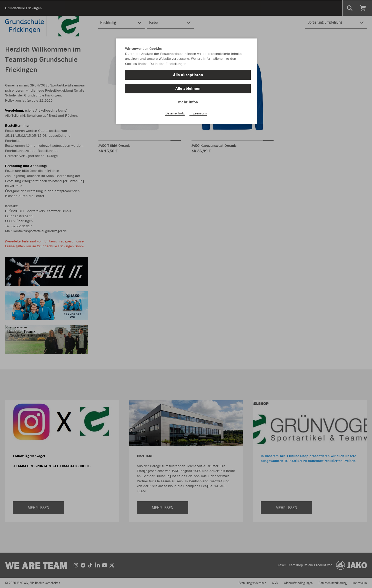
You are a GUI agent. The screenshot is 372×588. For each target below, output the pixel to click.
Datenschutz (175, 113)
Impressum (198, 113)
